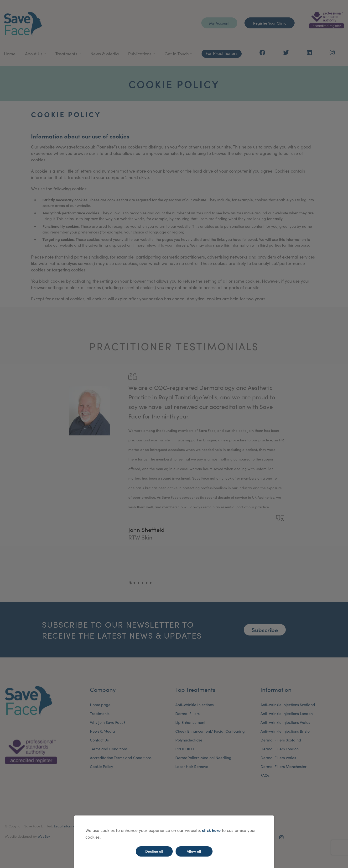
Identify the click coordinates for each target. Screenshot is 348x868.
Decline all (154, 851)
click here (211, 830)
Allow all (194, 851)
